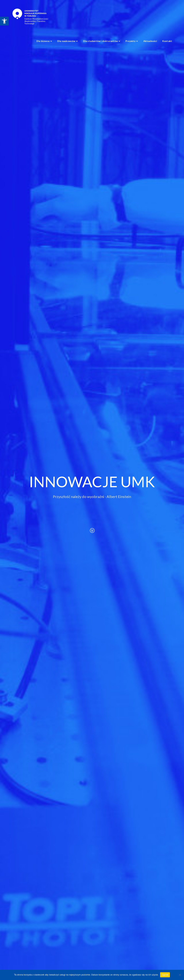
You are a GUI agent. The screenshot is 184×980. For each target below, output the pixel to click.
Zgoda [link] (165, 975)
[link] (4, 21)
